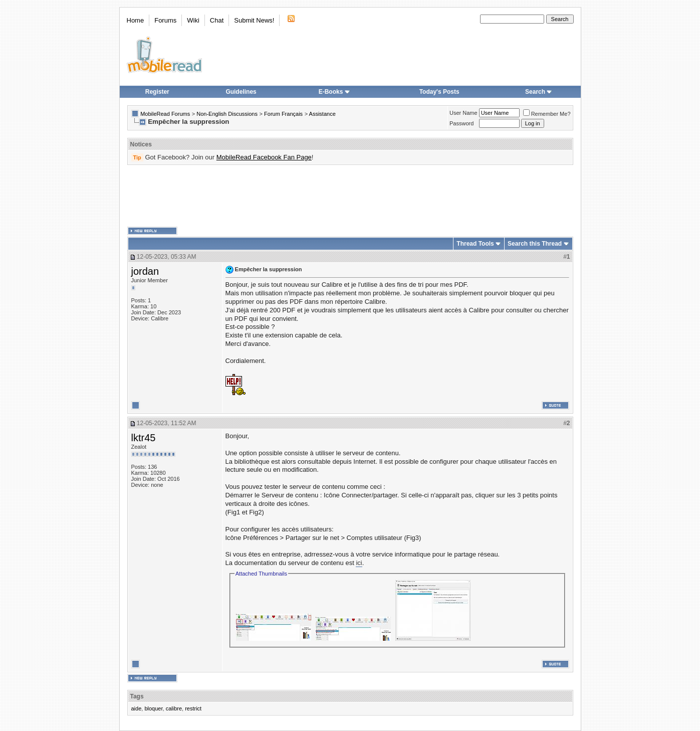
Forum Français (283, 114)
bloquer (153, 708)
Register (157, 92)
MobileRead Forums (165, 114)
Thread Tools (475, 244)
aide (137, 708)
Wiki (193, 20)
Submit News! (254, 20)
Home (136, 20)
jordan (145, 271)
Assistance (322, 114)
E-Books (334, 92)
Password (461, 123)
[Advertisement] (350, 196)
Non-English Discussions (227, 114)
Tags (137, 696)
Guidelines (241, 92)
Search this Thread (535, 244)
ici (359, 563)
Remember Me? (547, 114)
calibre (174, 708)
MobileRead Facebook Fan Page (264, 157)
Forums (165, 20)
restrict (193, 708)
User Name (463, 113)
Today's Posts (439, 92)
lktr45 (144, 438)
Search (539, 92)
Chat (217, 20)
